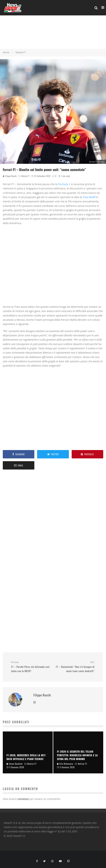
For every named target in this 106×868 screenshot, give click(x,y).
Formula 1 (64, 184)
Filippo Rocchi (10, 176)
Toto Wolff (89, 197)
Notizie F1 (25, 176)
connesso (23, 799)
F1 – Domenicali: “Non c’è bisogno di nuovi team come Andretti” (75, 667)
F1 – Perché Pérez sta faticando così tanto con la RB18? (31, 667)
